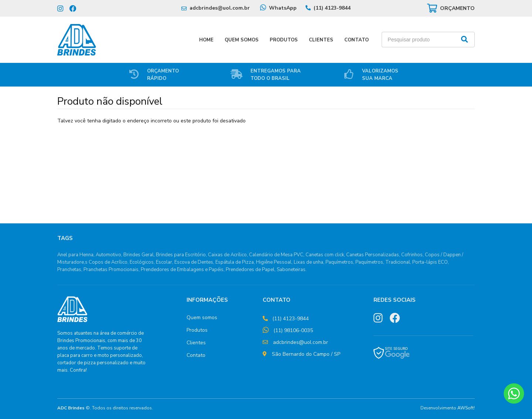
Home (206, 40)
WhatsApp (283, 8)
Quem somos (202, 317)
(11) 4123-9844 (332, 8)
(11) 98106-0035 (293, 330)
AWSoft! (466, 408)
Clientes (321, 40)
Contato (357, 40)
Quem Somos (242, 40)
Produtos (284, 40)
